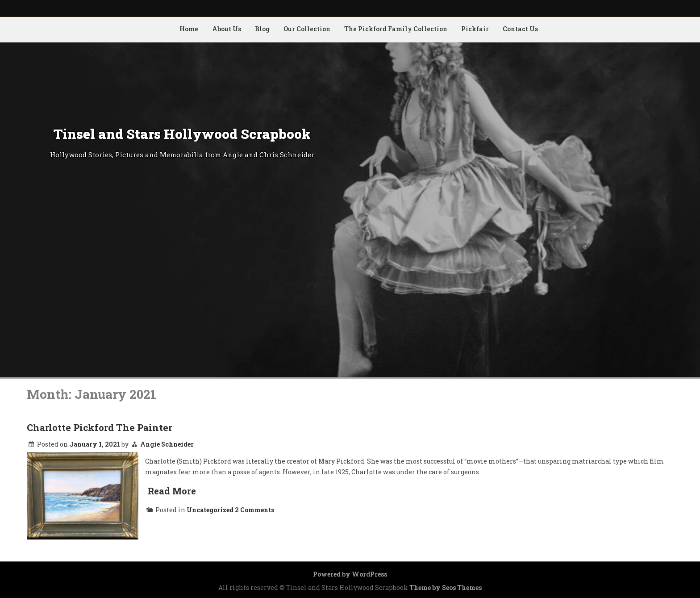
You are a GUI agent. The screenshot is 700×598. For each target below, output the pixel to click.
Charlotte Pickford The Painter (100, 427)
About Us (227, 29)
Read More (172, 491)
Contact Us (520, 29)
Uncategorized (210, 510)
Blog (262, 29)
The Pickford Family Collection (396, 29)
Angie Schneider (167, 444)
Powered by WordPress (350, 574)
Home (189, 29)
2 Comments (254, 510)
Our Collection (307, 29)
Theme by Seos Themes (446, 588)
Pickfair (475, 29)
